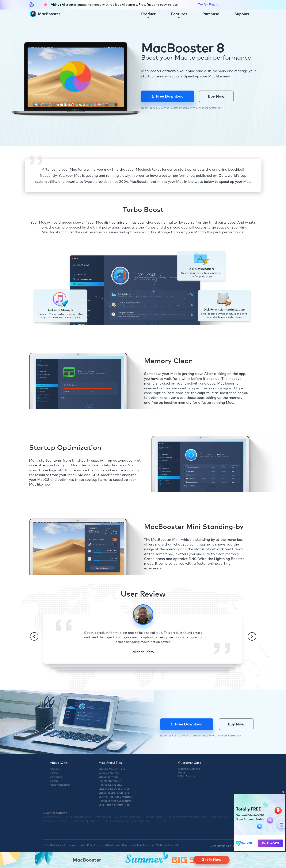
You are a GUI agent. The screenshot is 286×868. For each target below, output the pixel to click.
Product (148, 15)
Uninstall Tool (103, 817)
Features (179, 15)
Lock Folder (79, 821)
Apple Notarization (60, 785)
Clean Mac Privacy (108, 777)
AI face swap (147, 845)
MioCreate (162, 845)
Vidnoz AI (160, 821)
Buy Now (216, 96)
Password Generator (56, 821)
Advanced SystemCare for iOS (108, 821)
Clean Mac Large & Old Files (114, 793)
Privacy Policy (86, 845)
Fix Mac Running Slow (110, 785)
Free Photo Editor (140, 821)
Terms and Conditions (107, 845)
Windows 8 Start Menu (128, 817)
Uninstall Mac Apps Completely (115, 797)
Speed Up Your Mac (109, 773)
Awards (54, 781)
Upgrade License (189, 769)
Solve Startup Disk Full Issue (114, 789)
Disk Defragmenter (80, 817)
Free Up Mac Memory (110, 781)
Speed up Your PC (54, 817)
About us (55, 769)
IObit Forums (187, 777)
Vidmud (174, 845)
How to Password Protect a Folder (187, 817)
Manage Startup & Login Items (115, 801)
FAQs (182, 773)
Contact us (56, 777)
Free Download (168, 96)
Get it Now (211, 860)
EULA (124, 845)
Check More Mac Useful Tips (114, 805)
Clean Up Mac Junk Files (112, 769)
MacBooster (45, 14)
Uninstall (134, 845)
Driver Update (154, 817)
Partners (55, 773)
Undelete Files (219, 817)
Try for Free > (208, 5)
